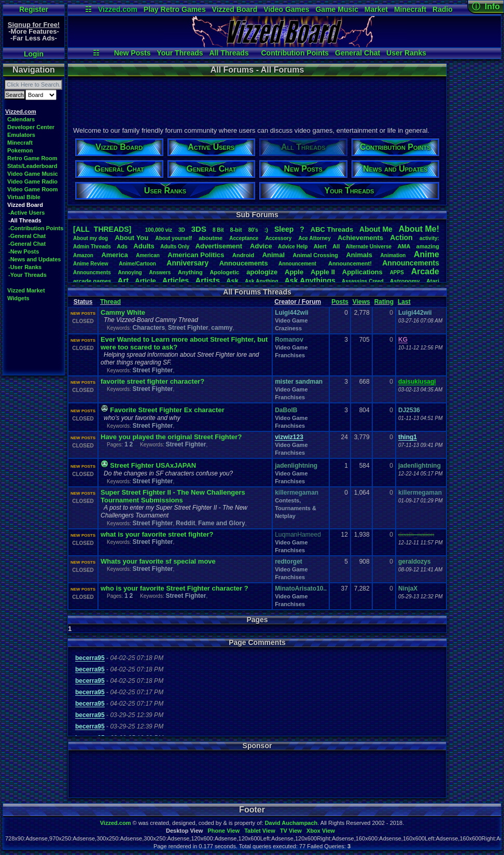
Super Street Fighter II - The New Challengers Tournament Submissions (173, 496)
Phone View (223, 831)
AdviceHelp (293, 247)
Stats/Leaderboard (32, 166)
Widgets (18, 298)
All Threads (229, 53)
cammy (222, 328)
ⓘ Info (486, 6)
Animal (274, 255)
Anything (190, 272)
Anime (426, 254)
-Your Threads (27, 275)
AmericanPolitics (196, 255)
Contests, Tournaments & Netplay (296, 508)
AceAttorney (314, 238)
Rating (384, 302)
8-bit (236, 230)
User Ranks (406, 53)
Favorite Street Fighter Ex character (167, 410)
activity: (429, 238)
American (148, 255)
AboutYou (131, 238)
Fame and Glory (222, 523)
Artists (207, 280)
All (336, 246)
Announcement (298, 264)
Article (145, 281)
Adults (144, 246)
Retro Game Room (32, 158)
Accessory (279, 238)
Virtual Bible (24, 197)
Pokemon (20, 150)
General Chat (358, 53)
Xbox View (321, 831)
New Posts (132, 53)
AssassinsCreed (363, 281)
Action (401, 237)
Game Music (337, 9)
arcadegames (92, 281)
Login (34, 54)
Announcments (92, 272)
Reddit (185, 523)
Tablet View (260, 831)
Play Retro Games (175, 9)
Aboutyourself (173, 238)
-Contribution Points (36, 228)
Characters (149, 328)
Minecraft (410, 9)
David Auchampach (291, 823)
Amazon (83, 255)
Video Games (286, 9)
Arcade (425, 271)
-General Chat (27, 236)
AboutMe (376, 229)
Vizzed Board (235, 9)
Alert (320, 246)
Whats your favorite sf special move (158, 561)
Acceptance (244, 238)
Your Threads (180, 53)
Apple (294, 272)
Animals (359, 255)
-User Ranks (25, 267)
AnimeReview (91, 264)
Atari (433, 281)
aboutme (211, 238)
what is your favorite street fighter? (157, 534)
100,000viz (159, 230)
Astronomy (405, 281)
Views (361, 302)
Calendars (21, 119)
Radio (443, 9)
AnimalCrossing (316, 255)
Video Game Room (33, 189)
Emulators (21, 135)
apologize (262, 272)
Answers (160, 272)
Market (376, 9)
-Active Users (26, 213)
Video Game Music (33, 174)
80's (253, 230)
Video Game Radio (32, 181)
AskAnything (261, 281)
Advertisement (220, 246)
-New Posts (24, 251)
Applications (362, 272)
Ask (232, 281)
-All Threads (25, 220)
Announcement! (350, 263)
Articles (176, 281)
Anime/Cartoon (137, 264)
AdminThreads (92, 247)
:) (266, 230)
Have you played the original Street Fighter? (171, 437)
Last (404, 302)
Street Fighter (188, 328)
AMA (404, 246)
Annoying (130, 272)
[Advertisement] (257, 100)
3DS (199, 229)
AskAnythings (310, 281)
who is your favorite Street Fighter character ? (174, 588)
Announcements (411, 263)
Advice (261, 246)
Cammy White (123, 312)
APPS (397, 272)
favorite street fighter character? (152, 381)
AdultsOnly (175, 247)
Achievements (360, 238)
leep (284, 229)
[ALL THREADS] (102, 229)
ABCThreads (332, 229)
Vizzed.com (118, 9)
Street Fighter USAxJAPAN (153, 465)
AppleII (323, 272)
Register (34, 9)
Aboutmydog (90, 238)
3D (182, 230)
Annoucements (244, 263)
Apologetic (225, 272)
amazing (428, 246)
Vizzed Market (26, 290)
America (114, 255)
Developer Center (31, 127)
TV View (291, 831)
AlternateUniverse (369, 247)
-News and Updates (34, 259)
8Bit (218, 230)
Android (243, 255)
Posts (340, 302)
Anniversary (187, 263)
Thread (110, 302)
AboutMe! (419, 229)
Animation (393, 255)
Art (123, 280)
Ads (122, 246)
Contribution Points (295, 53)
